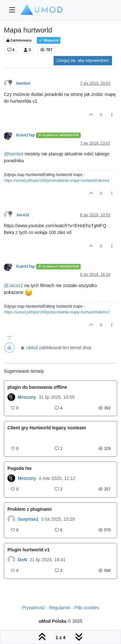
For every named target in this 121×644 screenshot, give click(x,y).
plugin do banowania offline (37, 387)
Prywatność (34, 608)
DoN (22, 560)
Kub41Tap (25, 135)
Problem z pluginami (30, 509)
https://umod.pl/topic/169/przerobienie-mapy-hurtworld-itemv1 (57, 181)
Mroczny (27, 397)
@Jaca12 (13, 285)
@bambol (14, 154)
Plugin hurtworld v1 (29, 550)
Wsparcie (49, 40)
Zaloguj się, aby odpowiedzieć (83, 61)
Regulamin (60, 608)
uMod (32, 348)
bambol (23, 83)
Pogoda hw (20, 468)
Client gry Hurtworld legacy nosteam (47, 428)
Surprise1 (28, 519)
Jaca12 (23, 215)
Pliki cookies (87, 608)
